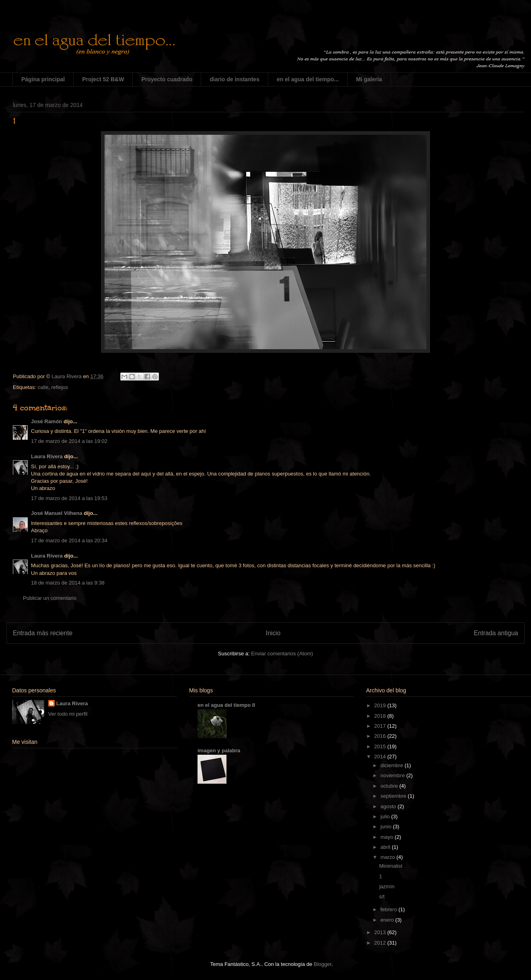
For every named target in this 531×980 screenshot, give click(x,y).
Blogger (323, 964)
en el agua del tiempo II (226, 705)
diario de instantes (235, 79)
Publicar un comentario (50, 598)
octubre (390, 786)
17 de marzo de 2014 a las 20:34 (69, 540)
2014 (381, 757)
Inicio (273, 633)
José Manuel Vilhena (57, 513)
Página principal (43, 79)
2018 (381, 716)
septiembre (394, 796)
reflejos (60, 387)
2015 (381, 746)
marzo (389, 857)
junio (387, 827)
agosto (389, 806)
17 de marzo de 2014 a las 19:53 (69, 498)
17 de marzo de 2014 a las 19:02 (69, 441)
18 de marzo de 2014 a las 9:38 (68, 583)
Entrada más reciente (43, 633)
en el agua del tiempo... (308, 79)
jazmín (387, 886)
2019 (381, 705)
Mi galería (369, 79)
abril (386, 847)
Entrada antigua (496, 633)
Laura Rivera (47, 456)
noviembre (393, 775)
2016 (381, 736)
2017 (381, 726)
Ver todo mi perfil (68, 714)
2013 (381, 932)
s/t (382, 897)
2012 (381, 943)
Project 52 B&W (103, 79)
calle (43, 387)
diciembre (393, 765)
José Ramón (46, 421)
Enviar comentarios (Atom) (282, 654)
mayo (388, 837)
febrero (390, 909)
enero (388, 920)
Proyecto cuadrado (167, 79)
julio (386, 816)
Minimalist (391, 866)
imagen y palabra (219, 750)
